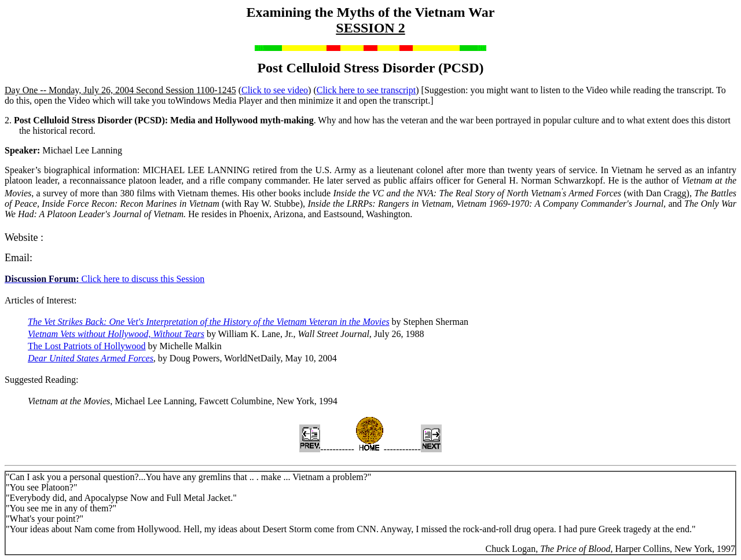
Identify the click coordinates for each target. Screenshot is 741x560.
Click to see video (275, 90)
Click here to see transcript (366, 90)
